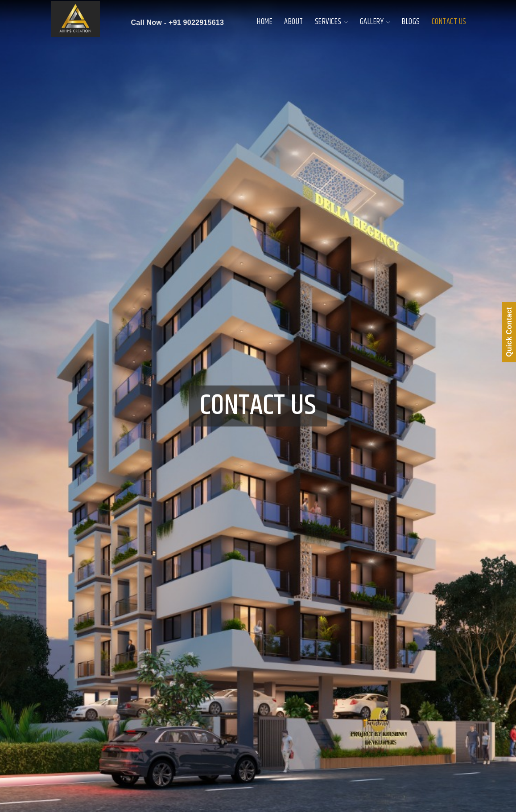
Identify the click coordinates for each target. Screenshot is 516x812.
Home (265, 22)
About (294, 22)
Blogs (411, 22)
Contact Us (449, 22)
